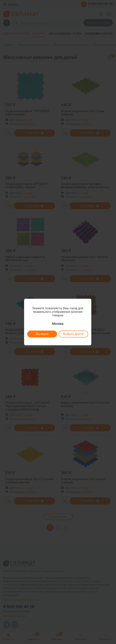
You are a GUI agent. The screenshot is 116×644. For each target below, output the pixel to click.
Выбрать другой (73, 334)
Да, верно (42, 334)
